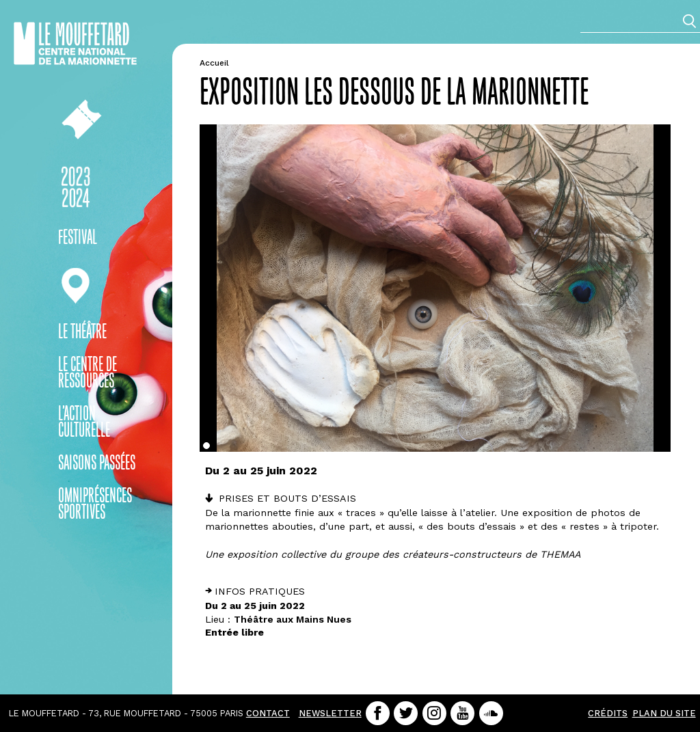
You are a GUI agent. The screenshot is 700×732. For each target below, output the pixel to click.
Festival (78, 239)
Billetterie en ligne (75, 119)
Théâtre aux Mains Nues (293, 619)
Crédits (608, 713)
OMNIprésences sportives (95, 505)
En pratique (75, 286)
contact (268, 713)
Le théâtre (82, 333)
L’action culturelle (84, 423)
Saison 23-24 (75, 187)
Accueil (214, 63)
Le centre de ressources (87, 374)
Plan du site (664, 713)
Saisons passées (97, 464)
